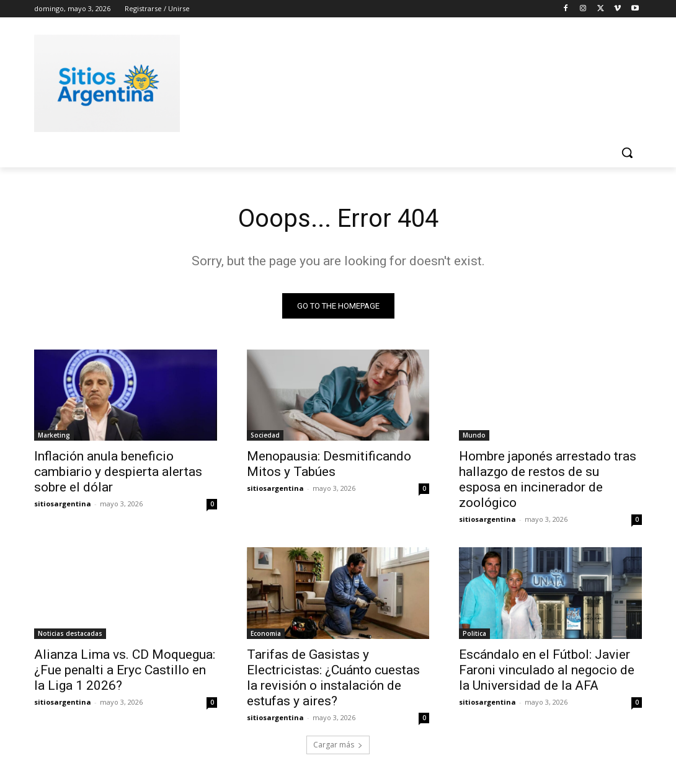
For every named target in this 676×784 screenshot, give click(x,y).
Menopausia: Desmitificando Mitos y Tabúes (329, 464)
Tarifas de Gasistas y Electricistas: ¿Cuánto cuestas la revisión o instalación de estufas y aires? (333, 678)
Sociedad (265, 435)
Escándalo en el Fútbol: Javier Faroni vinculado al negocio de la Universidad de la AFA (547, 670)
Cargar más (338, 745)
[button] (627, 152)
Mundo (474, 435)
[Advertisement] (325, 81)
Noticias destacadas (70, 633)
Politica (474, 633)
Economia (266, 633)
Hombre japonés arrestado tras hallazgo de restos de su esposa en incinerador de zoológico (548, 479)
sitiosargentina (63, 504)
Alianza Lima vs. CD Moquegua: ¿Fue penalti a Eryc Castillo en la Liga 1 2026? (125, 670)
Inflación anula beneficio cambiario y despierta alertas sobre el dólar (118, 472)
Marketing (54, 435)
